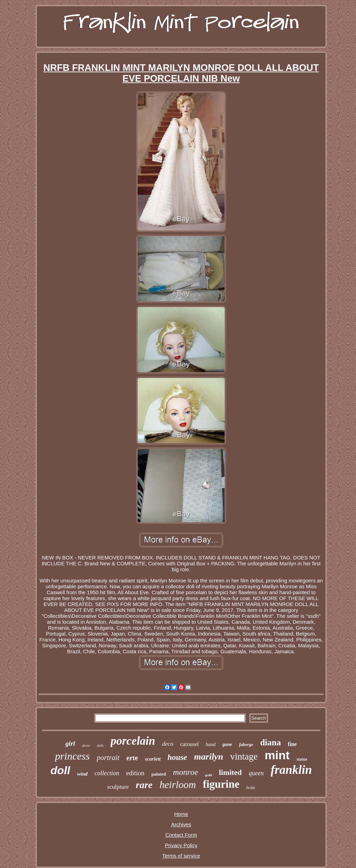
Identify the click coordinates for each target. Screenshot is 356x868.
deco (168, 744)
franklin (291, 770)
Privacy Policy (181, 845)
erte (132, 758)
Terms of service (181, 856)
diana (270, 742)
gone (227, 744)
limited (230, 772)
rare (144, 785)
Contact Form (181, 835)
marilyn (209, 757)
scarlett (153, 759)
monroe (185, 772)
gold (209, 775)
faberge (246, 744)
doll (60, 770)
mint (277, 755)
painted (159, 774)
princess (72, 756)
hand (211, 744)
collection (107, 773)
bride (251, 788)
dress (86, 745)
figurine (221, 784)
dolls (100, 746)
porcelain (133, 741)
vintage (244, 756)
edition (135, 773)
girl (70, 743)
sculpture (118, 787)
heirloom (178, 785)
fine (292, 744)
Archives (181, 824)
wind (82, 774)
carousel (189, 744)
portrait (108, 758)
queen (256, 773)
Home (181, 814)
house (177, 757)
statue (302, 759)
